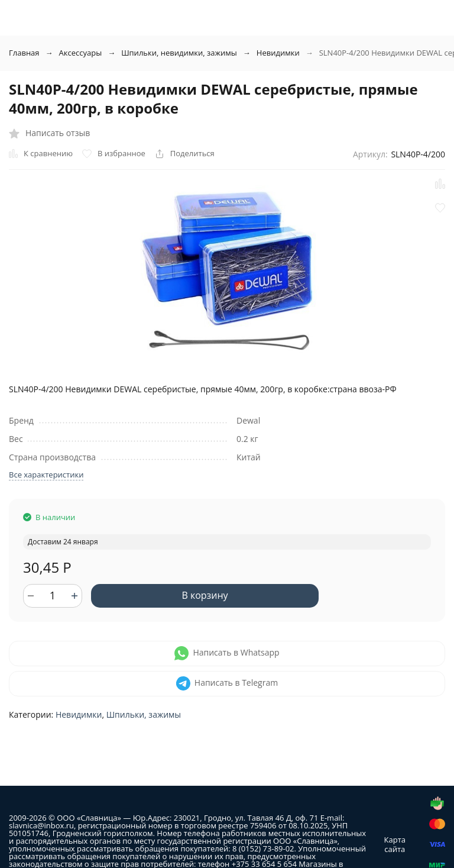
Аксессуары (81, 53)
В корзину (205, 595)
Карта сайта (395, 844)
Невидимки (278, 53)
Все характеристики (46, 475)
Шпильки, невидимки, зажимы (179, 53)
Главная (24, 53)
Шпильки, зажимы (144, 714)
